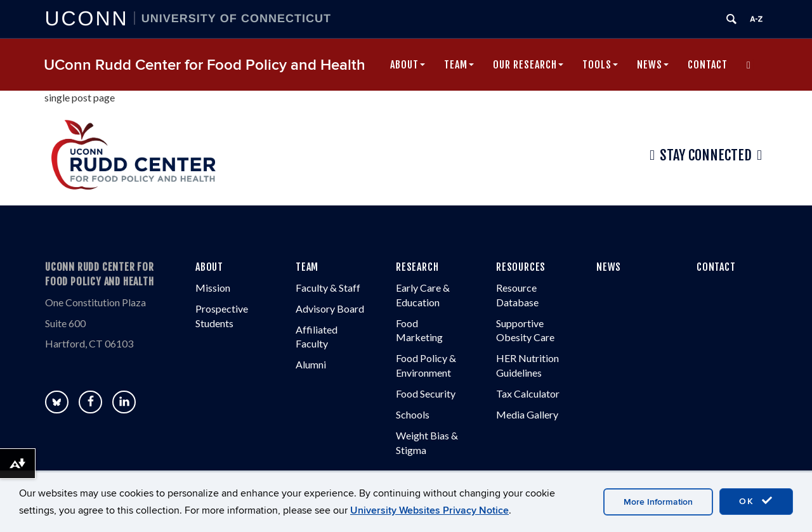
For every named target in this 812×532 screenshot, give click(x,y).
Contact (708, 65)
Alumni (311, 364)
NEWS (609, 267)
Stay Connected (706, 155)
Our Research (528, 65)
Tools (600, 65)
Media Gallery (527, 414)
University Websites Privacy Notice (429, 510)
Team (459, 65)
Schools (413, 414)
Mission (213, 288)
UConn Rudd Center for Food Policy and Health (205, 65)
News (653, 65)
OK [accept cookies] (756, 501)
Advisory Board (330, 308)
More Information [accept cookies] (658, 502)
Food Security (426, 393)
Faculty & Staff (328, 288)
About (408, 65)
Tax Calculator (528, 393)
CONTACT (716, 267)
